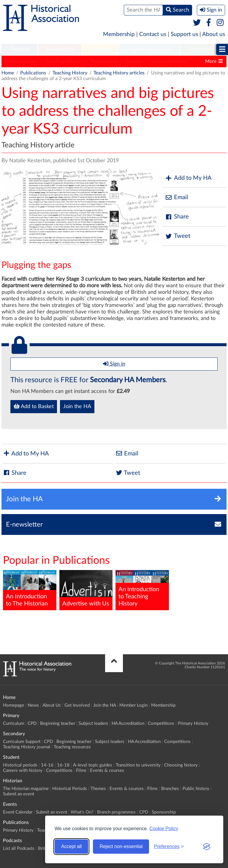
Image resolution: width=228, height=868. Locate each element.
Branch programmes (116, 812)
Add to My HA (188, 178)
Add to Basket (34, 406)
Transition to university (138, 765)
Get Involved (77, 705)
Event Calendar (18, 812)
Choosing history (181, 765)
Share (177, 217)
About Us (52, 705)
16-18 (63, 765)
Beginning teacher (58, 723)
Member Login (133, 705)
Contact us (153, 34)
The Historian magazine (26, 789)
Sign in (114, 364)
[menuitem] (19, 50)
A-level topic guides (93, 765)
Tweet (178, 236)
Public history (196, 789)
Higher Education (150, 49)
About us (214, 34)
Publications (33, 73)
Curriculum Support (22, 742)
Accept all (71, 846)
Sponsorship (164, 812)
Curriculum (14, 723)
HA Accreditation (128, 723)
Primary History (21, 61)
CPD (32, 723)
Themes (98, 789)
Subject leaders (93, 723)
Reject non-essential (121, 846)
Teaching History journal (27, 747)
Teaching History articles (119, 73)
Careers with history (23, 771)
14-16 (47, 765)
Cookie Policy (164, 829)
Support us (184, 34)
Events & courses (107, 771)
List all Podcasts (19, 849)
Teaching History (64, 61)
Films (81, 771)
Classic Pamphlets (170, 61)
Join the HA (77, 407)
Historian (201, 49)
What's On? (82, 812)
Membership (119, 34)
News (33, 705)
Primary (19, 49)
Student (100, 49)
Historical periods (20, 765)
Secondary (60, 49)
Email (177, 198)
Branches (170, 789)
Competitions (161, 723)
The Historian (104, 61)
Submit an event (19, 794)
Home (8, 73)
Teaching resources (72, 747)
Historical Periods (70, 789)
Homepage (14, 705)
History (135, 61)
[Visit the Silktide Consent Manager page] (207, 847)
